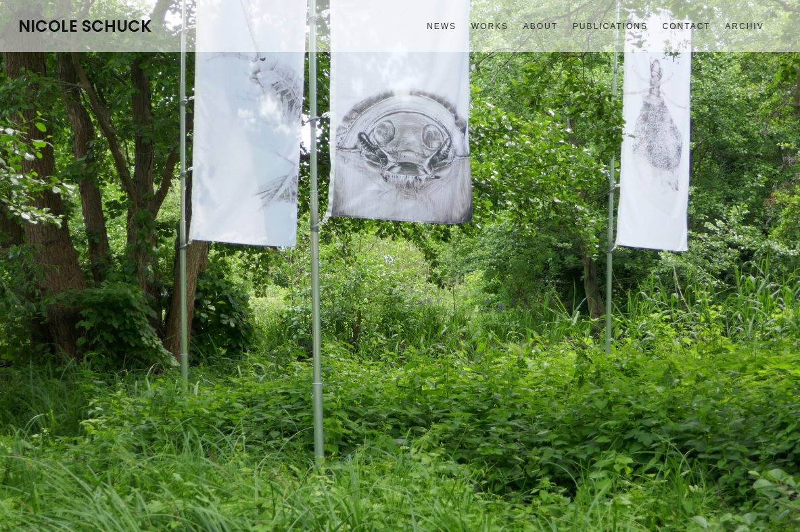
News (442, 26)
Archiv (744, 26)
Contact (687, 26)
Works (490, 26)
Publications (610, 26)
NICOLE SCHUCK (85, 26)
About (541, 26)
